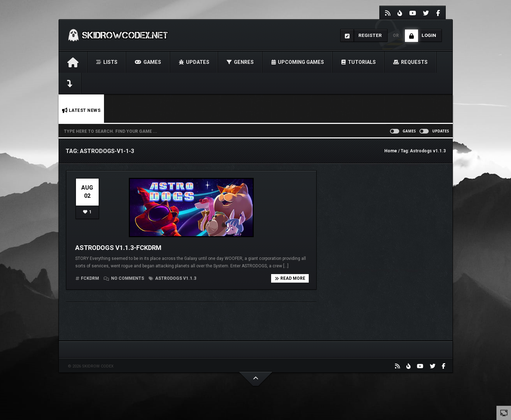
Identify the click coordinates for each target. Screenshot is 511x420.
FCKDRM (90, 278)
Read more (290, 278)
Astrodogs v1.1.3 (172, 278)
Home (391, 151)
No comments (124, 278)
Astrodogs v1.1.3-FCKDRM (118, 248)
